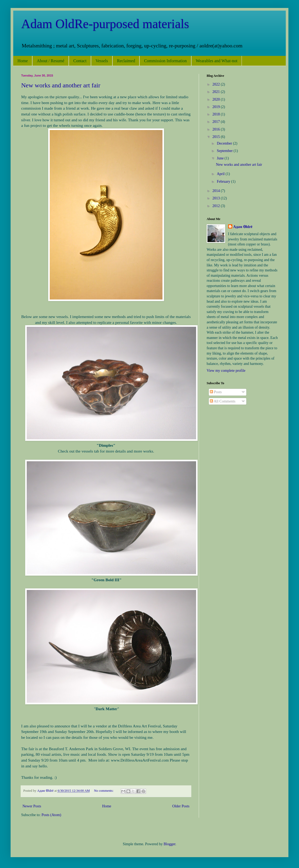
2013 (217, 198)
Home (23, 61)
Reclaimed (126, 61)
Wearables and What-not (217, 61)
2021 (217, 92)
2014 (217, 191)
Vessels (102, 61)
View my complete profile (226, 371)
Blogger (169, 844)
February (224, 182)
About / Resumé (51, 61)
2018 (217, 114)
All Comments (223, 401)
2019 (217, 107)
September (225, 151)
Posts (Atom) (51, 815)
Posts (216, 392)
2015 (217, 137)
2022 (217, 84)
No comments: (104, 791)
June (221, 158)
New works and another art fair (61, 85)
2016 (217, 129)
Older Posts (181, 806)
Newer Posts (32, 806)
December (225, 143)
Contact (80, 61)
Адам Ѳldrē (243, 227)
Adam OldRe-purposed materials (105, 24)
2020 (217, 99)
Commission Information (165, 61)
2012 (217, 206)
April (221, 174)
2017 (217, 122)
